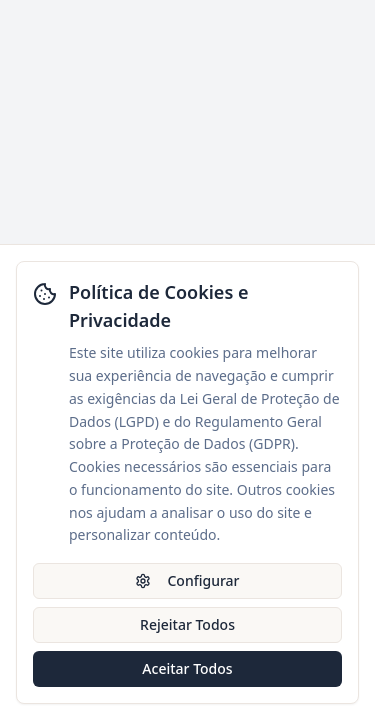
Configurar (187, 580)
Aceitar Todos (187, 668)
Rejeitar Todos (187, 624)
